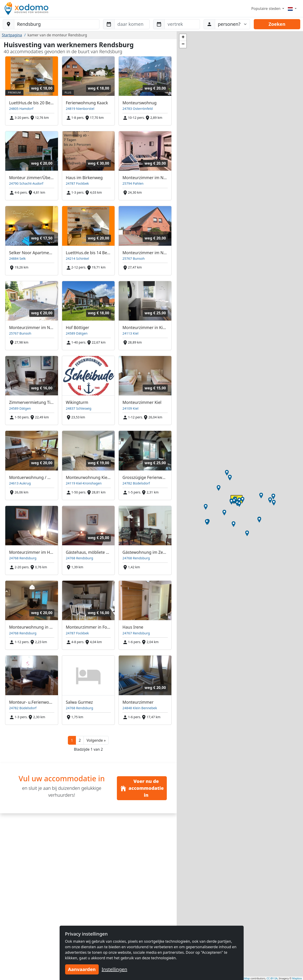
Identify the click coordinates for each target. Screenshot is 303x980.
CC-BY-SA (272, 978)
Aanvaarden (82, 969)
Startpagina (12, 35)
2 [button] (80, 740)
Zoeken (277, 24)
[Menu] (292, 9)
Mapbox (297, 978)
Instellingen (114, 969)
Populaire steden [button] (266, 9)
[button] (96, 740)
